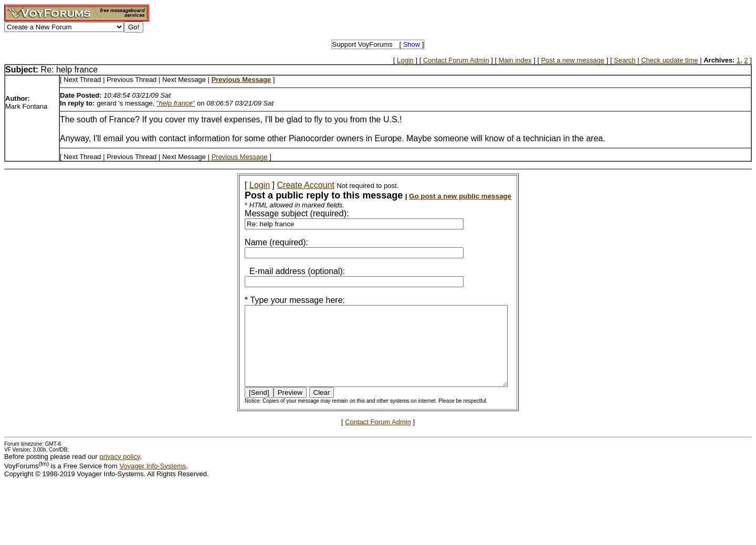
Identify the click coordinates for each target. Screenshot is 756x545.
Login (405, 60)
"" (176, 103)
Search (624, 60)
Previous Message (240, 157)
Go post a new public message (446, 196)
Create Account (292, 185)
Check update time (669, 60)
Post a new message (573, 60)
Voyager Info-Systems (153, 482)
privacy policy (119, 472)
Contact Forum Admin (456, 60)
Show (412, 44)
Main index (515, 60)
